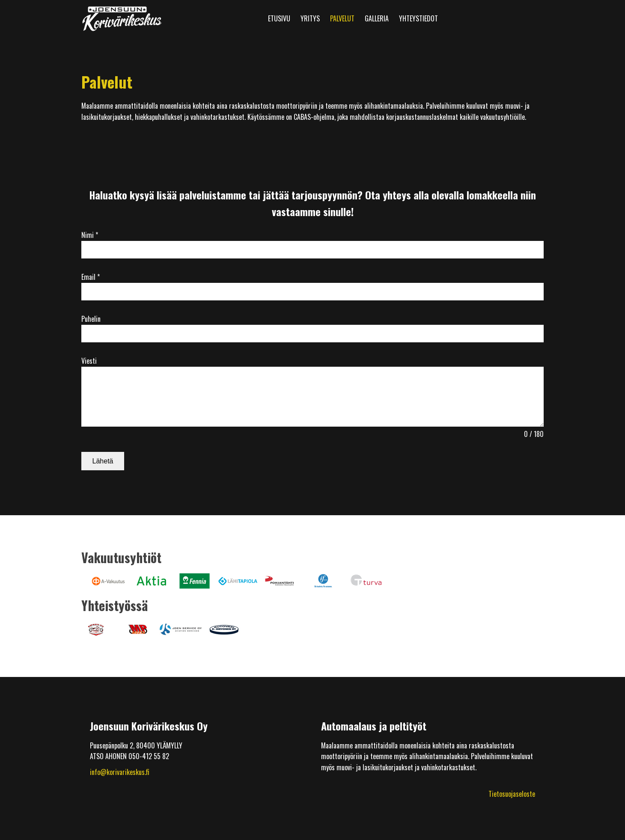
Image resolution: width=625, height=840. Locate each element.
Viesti (89, 361)
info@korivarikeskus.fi (120, 772)
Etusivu (279, 18)
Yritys (310, 18)
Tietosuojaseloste (512, 794)
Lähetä (103, 461)
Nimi (90, 235)
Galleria (377, 18)
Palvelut (342, 18)
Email (91, 277)
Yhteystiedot (418, 18)
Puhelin (91, 319)
